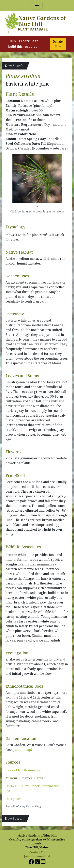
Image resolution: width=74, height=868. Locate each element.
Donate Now (58, 44)
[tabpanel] (37, 179)
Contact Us (37, 852)
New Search (14, 66)
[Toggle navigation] (37, 6)
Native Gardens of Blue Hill (42, 21)
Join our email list (37, 856)
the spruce (14, 799)
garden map (22, 750)
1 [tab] (37, 206)
